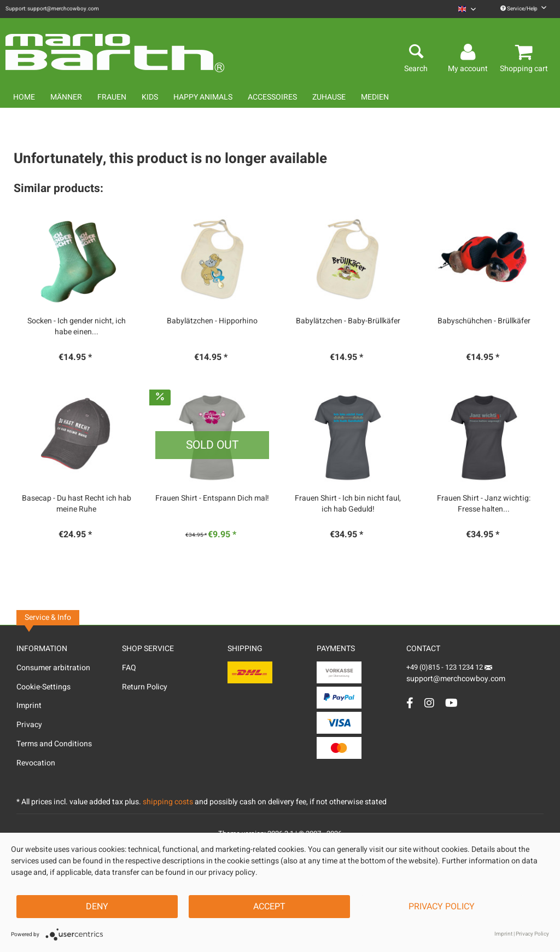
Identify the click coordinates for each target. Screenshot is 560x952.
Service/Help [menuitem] (523, 9)
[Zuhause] (329, 97)
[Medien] (375, 97)
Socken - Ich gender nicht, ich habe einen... (77, 327)
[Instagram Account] (429, 703)
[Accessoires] (272, 97)
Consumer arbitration (53, 668)
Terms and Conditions (54, 744)
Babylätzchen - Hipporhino (212, 321)
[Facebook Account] (410, 703)
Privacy (29, 725)
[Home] (24, 97)
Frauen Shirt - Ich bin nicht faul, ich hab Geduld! (348, 504)
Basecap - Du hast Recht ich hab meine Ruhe (77, 504)
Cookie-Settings (43, 687)
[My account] (469, 53)
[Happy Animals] (203, 97)
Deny (97, 907)
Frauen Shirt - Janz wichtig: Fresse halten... (484, 504)
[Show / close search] (416, 53)
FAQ (129, 668)
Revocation (36, 763)
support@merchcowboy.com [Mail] (456, 675)
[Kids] (150, 97)
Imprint (29, 706)
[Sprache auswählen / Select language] (467, 9)
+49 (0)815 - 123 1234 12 (445, 667)
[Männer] (66, 97)
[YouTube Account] (451, 703)
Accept (269, 907)
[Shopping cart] (526, 53)
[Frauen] (112, 97)
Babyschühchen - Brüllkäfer (484, 321)
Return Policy (145, 687)
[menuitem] (467, 9)
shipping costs (168, 802)
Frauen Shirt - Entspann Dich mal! (212, 498)
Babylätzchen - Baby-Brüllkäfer (348, 321)
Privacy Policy (442, 907)
